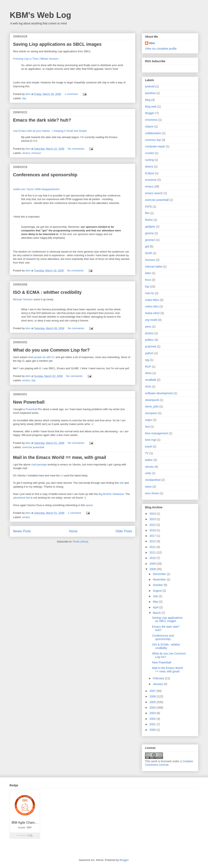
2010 (153, 558)
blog (148, 100)
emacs (26, 153)
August (158, 591)
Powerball (31, 409)
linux (148, 280)
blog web (151, 107)
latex (148, 273)
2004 (153, 708)
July (156, 596)
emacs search (154, 193)
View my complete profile (161, 49)
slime (148, 373)
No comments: (76, 149)
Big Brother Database (111, 494)
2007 (153, 691)
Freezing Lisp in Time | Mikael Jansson (36, 59)
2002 (153, 719)
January (158, 684)
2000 (153, 730)
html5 (148, 253)
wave (148, 487)
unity (148, 473)
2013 (153, 541)
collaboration (153, 133)
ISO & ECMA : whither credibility (47, 292)
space (89, 505)
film (147, 213)
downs (149, 167)
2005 (153, 702)
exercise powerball (33, 447)
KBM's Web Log (40, 15)
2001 (153, 724)
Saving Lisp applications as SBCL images (57, 44)
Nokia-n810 (152, 313)
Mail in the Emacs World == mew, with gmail (60, 457)
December (160, 574)
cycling (149, 160)
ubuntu (149, 467)
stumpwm (151, 413)
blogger (150, 113)
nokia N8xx (152, 300)
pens (148, 327)
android (150, 86)
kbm (152, 43)
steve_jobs (152, 406)
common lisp (153, 140)
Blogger (124, 860)
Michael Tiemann (23, 299)
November (160, 579)
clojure (149, 126)
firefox (149, 220)
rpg (147, 360)
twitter (149, 460)
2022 (153, 525)
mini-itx (149, 293)
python (149, 353)
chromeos (151, 120)
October (158, 585)
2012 (153, 547)
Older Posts (124, 531)
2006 (153, 696)
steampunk (152, 400)
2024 (153, 514)
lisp (24, 98)
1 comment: (72, 94)
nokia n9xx (152, 306)
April (156, 607)
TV (147, 453)
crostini (149, 153)
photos (149, 333)
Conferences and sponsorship (45, 175)
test (147, 427)
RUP (148, 367)
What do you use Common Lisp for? (51, 350)
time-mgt (151, 440)
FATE (148, 207)
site (122, 483)
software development (159, 393)
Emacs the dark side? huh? (42, 120)
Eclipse (150, 173)
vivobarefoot (153, 480)
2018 (153, 530)
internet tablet (154, 267)
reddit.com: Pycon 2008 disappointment (36, 189)
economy (151, 180)
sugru (149, 420)
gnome (149, 233)
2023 (153, 519)
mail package (39, 464)
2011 (153, 552)
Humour (36, 153)
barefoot (150, 93)
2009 (153, 564)
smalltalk (151, 380)
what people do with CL (41, 357)
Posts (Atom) (81, 542)
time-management (157, 433)
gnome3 (150, 240)
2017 (153, 536)
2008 (153, 569)
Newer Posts (22, 531)
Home (73, 531)
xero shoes (152, 493)
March (157, 613)
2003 (153, 713)
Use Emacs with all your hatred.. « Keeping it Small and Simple (50, 131)
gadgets (150, 227)
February (159, 678)
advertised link (21, 498)
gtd (147, 246)
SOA (148, 387)
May (156, 602)
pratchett (151, 346)
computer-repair (155, 146)
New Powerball (29, 402)
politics (149, 340)
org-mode (151, 320)
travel (148, 447)
